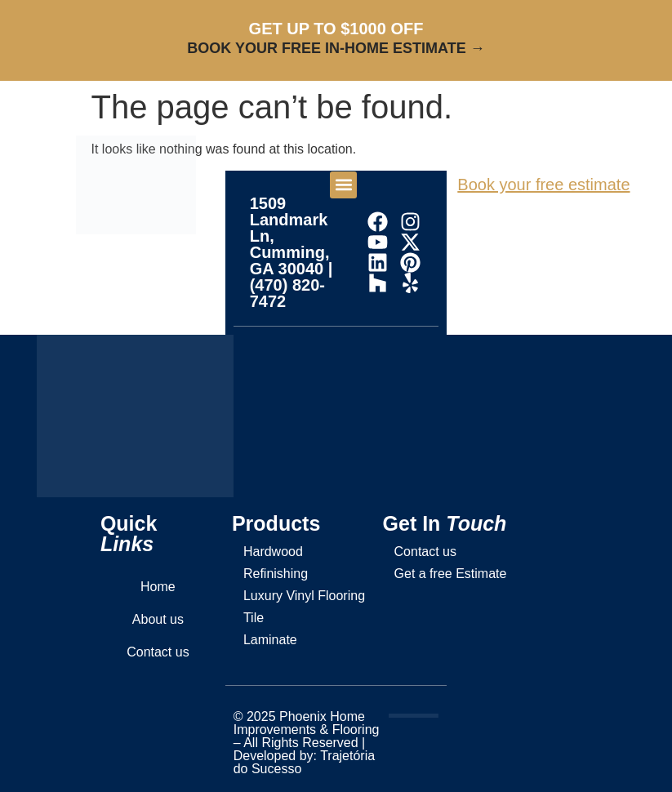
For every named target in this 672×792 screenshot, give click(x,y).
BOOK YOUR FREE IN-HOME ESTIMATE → (336, 48)
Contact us (158, 652)
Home (158, 587)
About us (158, 619)
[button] (343, 185)
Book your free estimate (543, 185)
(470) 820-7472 (287, 293)
